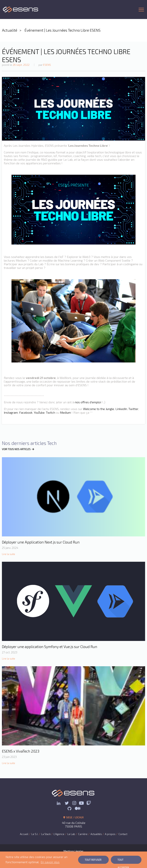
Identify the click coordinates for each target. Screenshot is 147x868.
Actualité (10, 30)
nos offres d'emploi (88, 402)
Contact (123, 834)
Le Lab (71, 834)
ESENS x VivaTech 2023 (21, 751)
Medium (65, 412)
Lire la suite (9, 554)
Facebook (26, 412)
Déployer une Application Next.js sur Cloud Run (41, 542)
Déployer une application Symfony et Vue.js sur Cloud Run (50, 647)
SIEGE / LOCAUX (74, 817)
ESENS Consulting (21, 9)
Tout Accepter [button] (123, 861)
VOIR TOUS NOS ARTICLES (18, 449)
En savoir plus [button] (50, 862)
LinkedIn (121, 409)
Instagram (11, 412)
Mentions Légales (73, 851)
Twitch (51, 412)
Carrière (83, 834)
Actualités (96, 834)
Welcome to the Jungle (99, 409)
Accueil (24, 834)
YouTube (39, 412)
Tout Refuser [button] (93, 860)
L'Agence (59, 834)
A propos (110, 834)
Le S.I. (35, 834)
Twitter (133, 409)
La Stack (46, 834)
